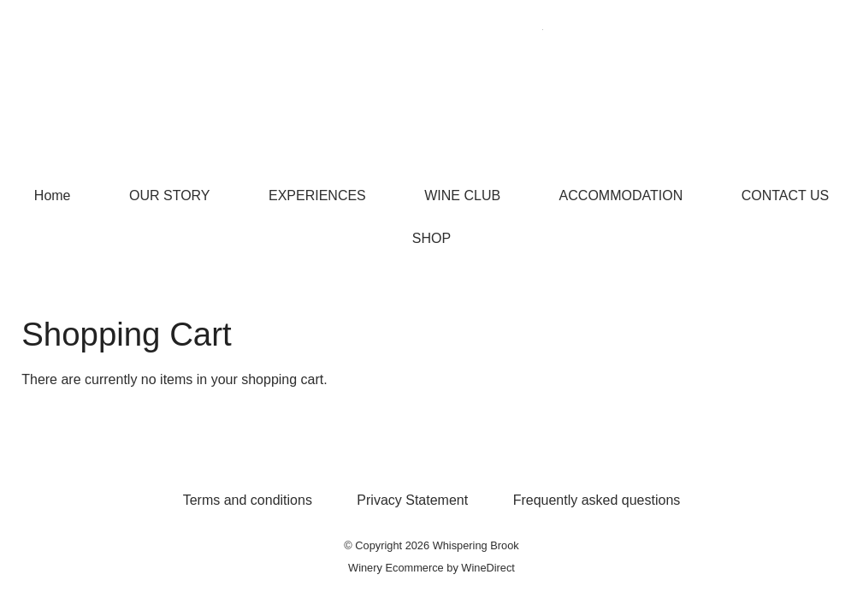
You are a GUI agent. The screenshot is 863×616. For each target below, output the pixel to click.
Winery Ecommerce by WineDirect (431, 568)
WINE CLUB (462, 195)
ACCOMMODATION (621, 195)
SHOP (431, 238)
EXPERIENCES (317, 195)
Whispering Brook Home (432, 87)
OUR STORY (170, 195)
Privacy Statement (412, 500)
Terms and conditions (248, 500)
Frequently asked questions (597, 500)
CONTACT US (786, 195)
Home (53, 195)
